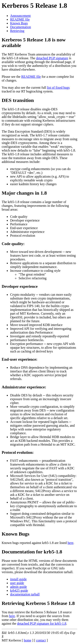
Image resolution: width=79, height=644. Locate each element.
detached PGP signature (52, 58)
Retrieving (17, 31)
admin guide (19, 587)
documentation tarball (25, 594)
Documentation (21, 27)
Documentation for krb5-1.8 (32, 552)
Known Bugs (19, 23)
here (71, 543)
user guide (17, 583)
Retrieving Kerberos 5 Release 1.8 (38, 603)
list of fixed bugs (58, 88)
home (28, 640)
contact (41, 640)
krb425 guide (19, 591)
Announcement (20, 16)
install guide (18, 579)
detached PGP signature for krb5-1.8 (42, 624)
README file (20, 19)
